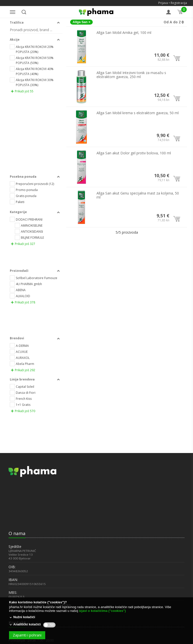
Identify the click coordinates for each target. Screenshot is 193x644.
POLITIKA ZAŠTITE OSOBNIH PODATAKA (35, 594)
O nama (17, 383)
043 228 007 (17, 507)
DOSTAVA (15, 566)
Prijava (163, 3)
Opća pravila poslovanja (35, 540)
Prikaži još (22, 93)
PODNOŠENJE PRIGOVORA (26, 580)
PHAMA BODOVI (19, 552)
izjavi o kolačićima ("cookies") (102, 611)
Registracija (179, 3)
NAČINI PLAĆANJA (20, 559)
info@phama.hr (20, 524)
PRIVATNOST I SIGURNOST (26, 587)
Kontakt (17, 473)
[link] (21, 366)
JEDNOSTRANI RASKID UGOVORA (30, 573)
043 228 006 (17, 512)
